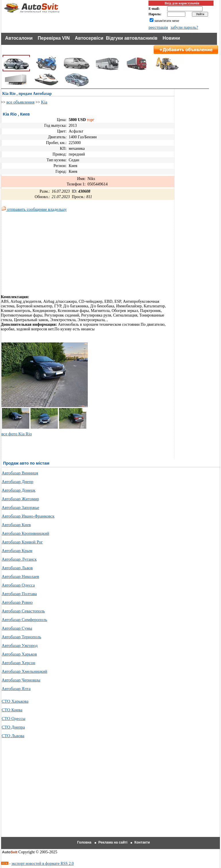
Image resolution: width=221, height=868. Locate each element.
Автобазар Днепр (18, 482)
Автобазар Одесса (18, 585)
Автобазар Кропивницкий (25, 533)
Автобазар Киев (16, 525)
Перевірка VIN (54, 38)
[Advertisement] (49, 254)
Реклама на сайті (113, 842)
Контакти (142, 842)
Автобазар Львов (17, 568)
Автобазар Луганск (19, 559)
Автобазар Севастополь (23, 611)
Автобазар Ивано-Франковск (28, 516)
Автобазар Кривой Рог (22, 542)
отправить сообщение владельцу (34, 209)
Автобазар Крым (17, 551)
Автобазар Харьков (19, 654)
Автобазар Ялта (16, 689)
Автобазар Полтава (19, 594)
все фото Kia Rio (17, 434)
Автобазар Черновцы (21, 680)
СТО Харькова (15, 701)
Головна (84, 842)
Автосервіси (89, 38)
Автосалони (19, 38)
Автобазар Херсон (19, 663)
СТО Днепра (13, 727)
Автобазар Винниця (20, 473)
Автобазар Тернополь (21, 637)
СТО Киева (12, 710)
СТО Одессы (14, 718)
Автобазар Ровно (17, 602)
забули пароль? (184, 27)
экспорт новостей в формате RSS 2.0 (43, 864)
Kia (44, 102)
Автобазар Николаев (20, 576)
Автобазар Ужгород (20, 645)
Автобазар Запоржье (20, 507)
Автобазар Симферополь (24, 620)
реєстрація (158, 27)
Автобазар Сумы (17, 628)
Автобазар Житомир (20, 499)
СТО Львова (13, 736)
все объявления (20, 102)
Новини (171, 38)
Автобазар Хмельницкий (24, 671)
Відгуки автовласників (132, 38)
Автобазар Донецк (19, 490)
